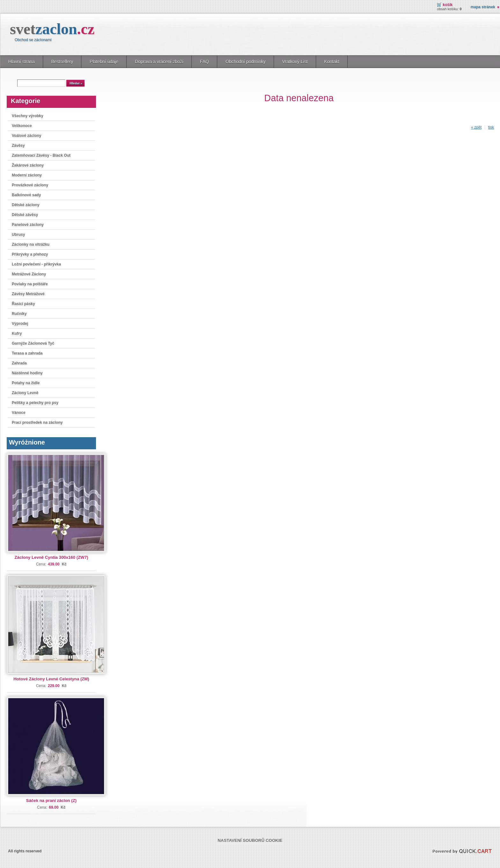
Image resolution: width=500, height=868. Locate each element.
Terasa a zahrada (27, 353)
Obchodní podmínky (246, 62)
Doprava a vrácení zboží (159, 62)
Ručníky (19, 314)
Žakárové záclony (28, 165)
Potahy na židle (26, 383)
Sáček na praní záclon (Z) (51, 801)
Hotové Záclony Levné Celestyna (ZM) (51, 679)
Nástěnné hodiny (27, 373)
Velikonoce (22, 126)
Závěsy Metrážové (28, 294)
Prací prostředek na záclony (37, 423)
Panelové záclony (28, 225)
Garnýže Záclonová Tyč (33, 343)
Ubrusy (18, 235)
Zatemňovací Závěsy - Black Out (41, 155)
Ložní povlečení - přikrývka (36, 264)
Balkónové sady (26, 195)
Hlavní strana (22, 62)
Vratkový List (295, 62)
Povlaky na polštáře (30, 284)
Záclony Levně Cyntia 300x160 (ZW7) (51, 557)
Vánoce (19, 413)
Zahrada (19, 363)
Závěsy (18, 146)
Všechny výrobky (28, 116)
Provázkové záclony (30, 185)
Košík (448, 5)
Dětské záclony (26, 205)
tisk (491, 127)
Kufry (17, 333)
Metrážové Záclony (29, 274)
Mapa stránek (483, 7)
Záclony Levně (25, 393)
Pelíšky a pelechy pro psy (35, 403)
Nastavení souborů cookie (250, 840)
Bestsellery (62, 62)
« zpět (476, 127)
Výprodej (20, 324)
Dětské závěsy (25, 215)
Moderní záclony (27, 175)
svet (52, 29)
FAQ (204, 62)
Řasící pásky (23, 304)
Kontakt (332, 62)
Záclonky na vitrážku (31, 244)
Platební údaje (104, 62)
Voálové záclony (26, 136)
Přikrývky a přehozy (30, 254)
